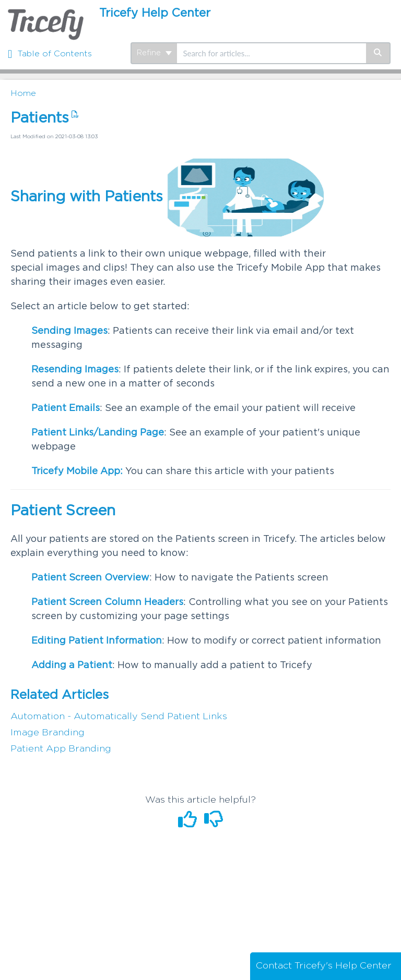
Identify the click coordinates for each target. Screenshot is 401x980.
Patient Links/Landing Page (98, 433)
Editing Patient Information (97, 641)
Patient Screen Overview (90, 578)
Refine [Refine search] (154, 53)
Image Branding (48, 733)
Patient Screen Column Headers (107, 602)
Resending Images (75, 370)
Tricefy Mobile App (76, 471)
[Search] (378, 53)
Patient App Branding (61, 749)
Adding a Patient (72, 666)
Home (23, 93)
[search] (272, 53)
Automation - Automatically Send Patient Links (119, 717)
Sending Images (69, 331)
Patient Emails (66, 408)
